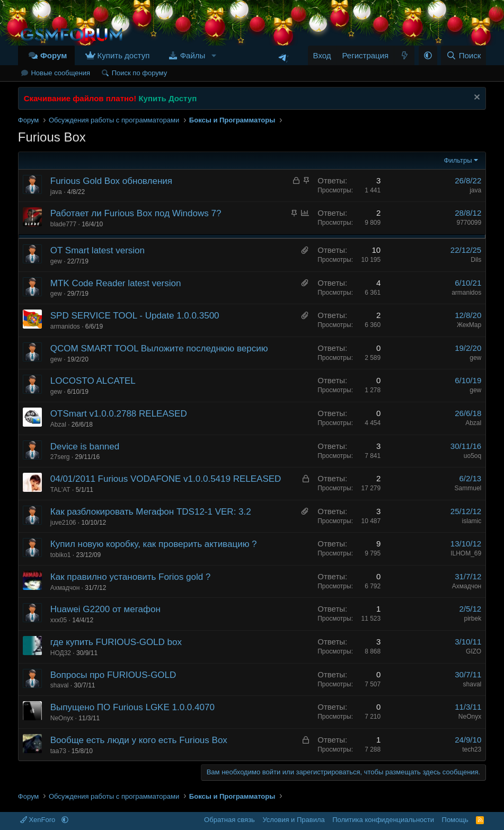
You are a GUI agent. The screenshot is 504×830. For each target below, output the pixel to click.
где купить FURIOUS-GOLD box (116, 642)
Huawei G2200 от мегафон (105, 609)
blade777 (63, 224)
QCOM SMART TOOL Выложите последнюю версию (159, 348)
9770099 (469, 223)
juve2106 (63, 523)
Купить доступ (124, 55)
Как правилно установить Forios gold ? (131, 577)
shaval (60, 685)
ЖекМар (469, 325)
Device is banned (85, 447)
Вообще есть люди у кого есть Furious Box (139, 740)
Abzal (58, 425)
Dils (476, 260)
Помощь (455, 820)
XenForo (39, 820)
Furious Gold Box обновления (111, 181)
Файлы (193, 55)
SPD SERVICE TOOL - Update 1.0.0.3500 (135, 316)
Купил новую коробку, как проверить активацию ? (154, 544)
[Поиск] (463, 55)
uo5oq (472, 456)
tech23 (472, 749)
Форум (54, 55)
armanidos (466, 293)
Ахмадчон (65, 588)
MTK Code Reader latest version (116, 283)
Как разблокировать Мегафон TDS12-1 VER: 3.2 (151, 512)
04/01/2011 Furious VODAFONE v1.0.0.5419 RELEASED (166, 479)
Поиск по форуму (139, 73)
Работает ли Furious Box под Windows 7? (136, 213)
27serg (60, 457)
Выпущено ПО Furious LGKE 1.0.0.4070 (132, 707)
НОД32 (61, 653)
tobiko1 (61, 555)
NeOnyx (62, 718)
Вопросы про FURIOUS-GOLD (113, 675)
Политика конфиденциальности (383, 820)
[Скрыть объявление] (476, 98)
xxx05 (59, 620)
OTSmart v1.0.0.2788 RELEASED (119, 414)
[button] (214, 55)
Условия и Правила (293, 820)
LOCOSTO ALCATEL (93, 381)
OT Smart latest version (98, 250)
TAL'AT (60, 490)
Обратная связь (229, 820)
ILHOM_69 (466, 553)
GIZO (474, 651)
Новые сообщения (60, 73)
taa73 (58, 751)
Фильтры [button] (458, 160)
